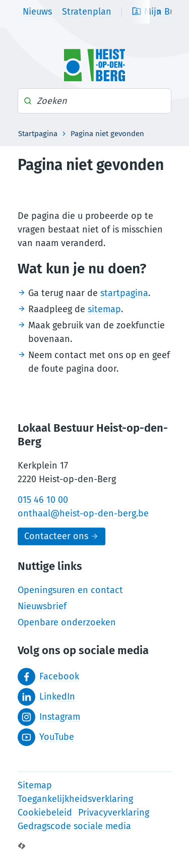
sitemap (104, 309)
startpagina (124, 293)
